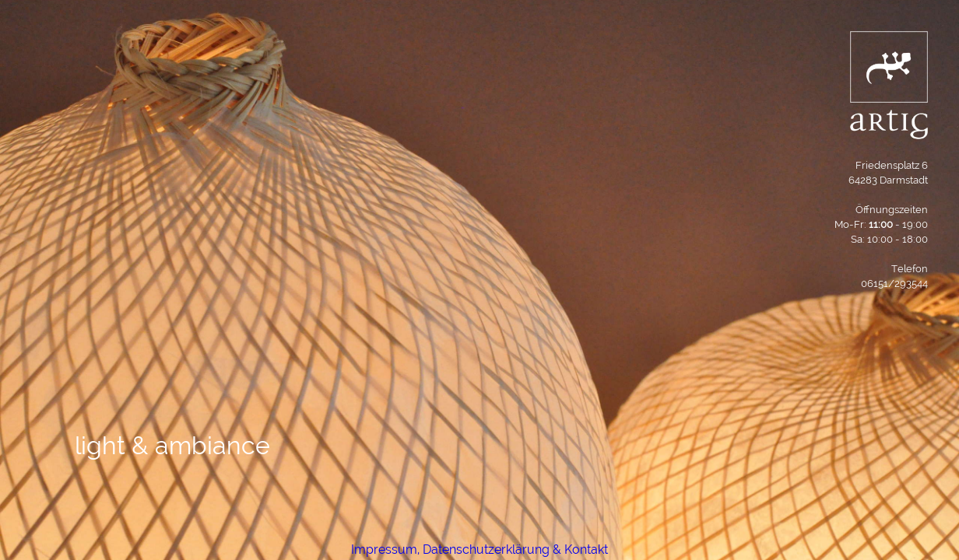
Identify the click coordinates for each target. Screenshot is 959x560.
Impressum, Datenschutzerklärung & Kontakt (479, 549)
